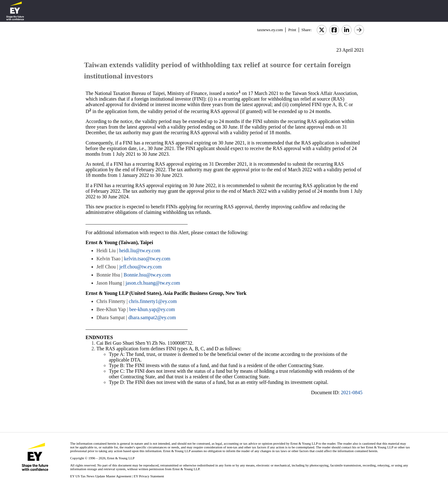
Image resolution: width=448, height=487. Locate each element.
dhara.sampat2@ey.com (152, 317)
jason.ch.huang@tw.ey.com (153, 283)
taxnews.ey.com (270, 30)
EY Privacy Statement (149, 476)
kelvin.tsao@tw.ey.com (147, 259)
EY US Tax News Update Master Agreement (101, 476)
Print (292, 30)
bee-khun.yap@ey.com (152, 309)
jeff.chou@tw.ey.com (141, 267)
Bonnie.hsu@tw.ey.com (147, 275)
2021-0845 (352, 392)
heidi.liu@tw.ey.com (140, 251)
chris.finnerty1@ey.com (153, 301)
